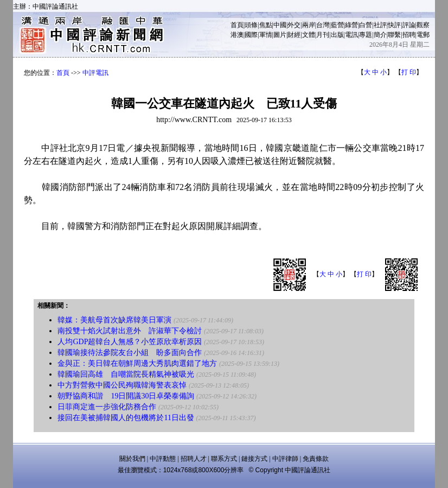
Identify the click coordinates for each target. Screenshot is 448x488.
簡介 (380, 35)
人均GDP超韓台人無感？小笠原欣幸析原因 (130, 342)
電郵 (423, 35)
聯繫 (394, 35)
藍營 (337, 25)
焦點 (266, 25)
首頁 (237, 25)
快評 (394, 25)
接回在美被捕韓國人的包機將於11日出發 (126, 418)
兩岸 (309, 25)
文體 (309, 35)
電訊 (351, 35)
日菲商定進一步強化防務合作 (107, 407)
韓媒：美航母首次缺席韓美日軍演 (114, 320)
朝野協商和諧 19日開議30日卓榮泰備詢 (126, 396)
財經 (294, 35)
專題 (366, 35)
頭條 (251, 25)
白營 (366, 25)
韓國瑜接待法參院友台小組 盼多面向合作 (130, 353)
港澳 (237, 35)
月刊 (323, 35)
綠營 (351, 25)
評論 (409, 25)
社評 (380, 25)
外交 (294, 25)
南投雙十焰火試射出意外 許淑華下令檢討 (130, 331)
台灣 (323, 25)
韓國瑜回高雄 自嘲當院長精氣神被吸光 (126, 374)
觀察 (423, 25)
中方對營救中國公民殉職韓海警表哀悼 (122, 385)
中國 (280, 25)
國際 (251, 35)
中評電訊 (95, 73)
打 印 (409, 72)
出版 (337, 35)
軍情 (266, 35)
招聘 (409, 35)
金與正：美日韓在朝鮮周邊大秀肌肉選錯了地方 (137, 363)
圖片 (280, 35)
